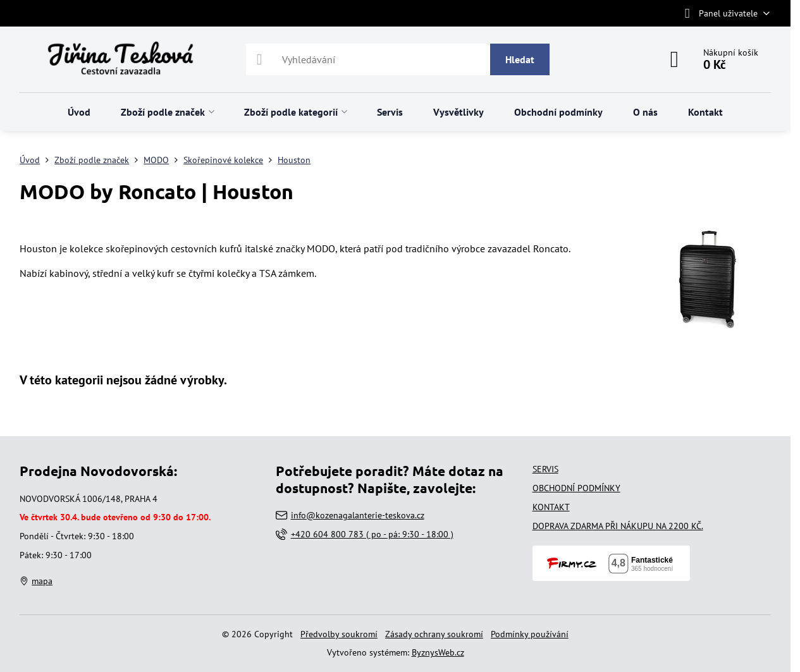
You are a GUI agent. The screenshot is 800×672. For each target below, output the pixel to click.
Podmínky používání (530, 634)
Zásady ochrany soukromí (434, 634)
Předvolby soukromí (339, 634)
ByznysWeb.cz (438, 652)
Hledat (520, 59)
